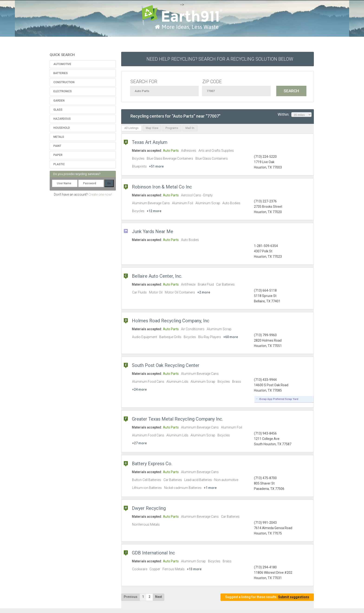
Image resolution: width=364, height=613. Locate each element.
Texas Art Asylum (150, 142)
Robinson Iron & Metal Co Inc (162, 187)
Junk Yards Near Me (153, 231)
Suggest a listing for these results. (267, 597)
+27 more (139, 443)
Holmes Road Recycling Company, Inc (171, 321)
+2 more (204, 292)
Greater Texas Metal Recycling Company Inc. (177, 419)
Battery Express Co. (152, 464)
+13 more (194, 569)
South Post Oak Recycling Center (166, 365)
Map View (152, 128)
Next (159, 597)
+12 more (154, 211)
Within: (295, 115)
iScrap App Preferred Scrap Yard (279, 399)
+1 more (210, 488)
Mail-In (190, 128)
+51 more (156, 166)
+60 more (231, 337)
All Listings (131, 128)
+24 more (139, 389)
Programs (172, 128)
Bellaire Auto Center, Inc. (157, 276)
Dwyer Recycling (149, 508)
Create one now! (100, 194)
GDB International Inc (153, 553)
